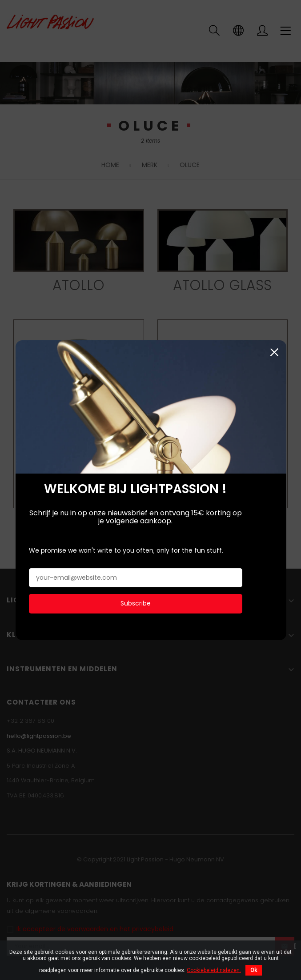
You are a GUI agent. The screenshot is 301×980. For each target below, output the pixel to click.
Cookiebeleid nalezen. (214, 970)
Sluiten (274, 350)
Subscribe (135, 601)
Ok (254, 970)
